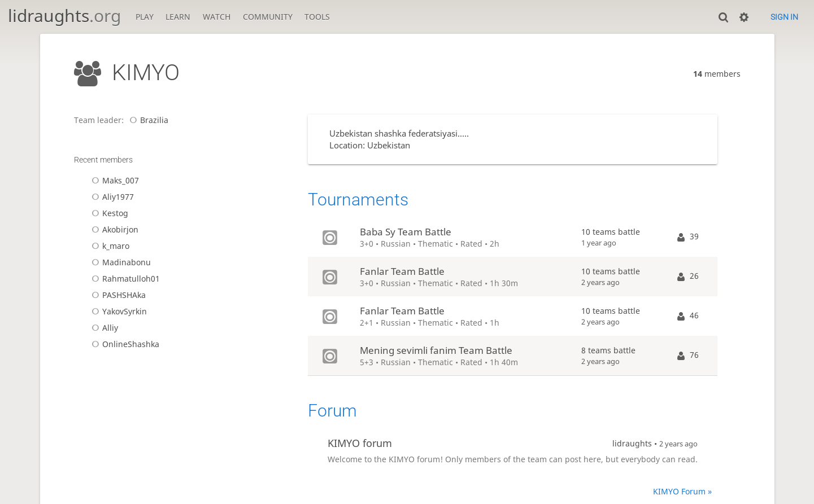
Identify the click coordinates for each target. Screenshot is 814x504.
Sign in (784, 17)
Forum (332, 411)
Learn (178, 17)
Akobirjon (113, 229)
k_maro (109, 246)
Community (268, 17)
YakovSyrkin (117, 311)
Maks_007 (114, 180)
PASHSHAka (117, 295)
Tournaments (358, 200)
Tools (317, 17)
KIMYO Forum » (682, 491)
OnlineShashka (124, 344)
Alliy (103, 328)
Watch (217, 17)
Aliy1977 (111, 197)
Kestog (108, 213)
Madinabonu (119, 262)
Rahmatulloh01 (124, 279)
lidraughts (64, 16)
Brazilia (147, 120)
